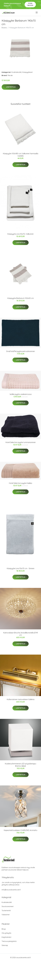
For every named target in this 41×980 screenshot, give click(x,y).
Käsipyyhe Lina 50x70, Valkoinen (20, 234)
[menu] (37, 12)
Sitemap (5, 945)
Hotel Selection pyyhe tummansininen (21, 442)
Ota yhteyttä (6, 933)
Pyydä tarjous (30, 4)
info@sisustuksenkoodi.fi (11, 890)
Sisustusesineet (8, 906)
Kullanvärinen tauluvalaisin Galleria (21, 699)
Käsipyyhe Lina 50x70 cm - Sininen (21, 568)
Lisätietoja (11, 87)
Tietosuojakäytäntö (9, 941)
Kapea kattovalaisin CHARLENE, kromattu (21, 830)
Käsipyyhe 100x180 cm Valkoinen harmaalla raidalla (21, 155)
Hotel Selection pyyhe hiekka (20, 483)
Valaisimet (6, 915)
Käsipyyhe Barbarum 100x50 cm (21, 298)
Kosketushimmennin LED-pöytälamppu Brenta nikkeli (21, 765)
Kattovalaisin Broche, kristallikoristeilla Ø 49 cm (21, 634)
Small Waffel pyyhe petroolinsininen (21, 351)
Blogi (4, 929)
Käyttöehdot (6, 937)
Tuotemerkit (6, 910)
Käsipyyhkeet (27, 72)
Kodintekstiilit (17, 72)
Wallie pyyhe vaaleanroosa (21, 394)
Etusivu (4, 28)
